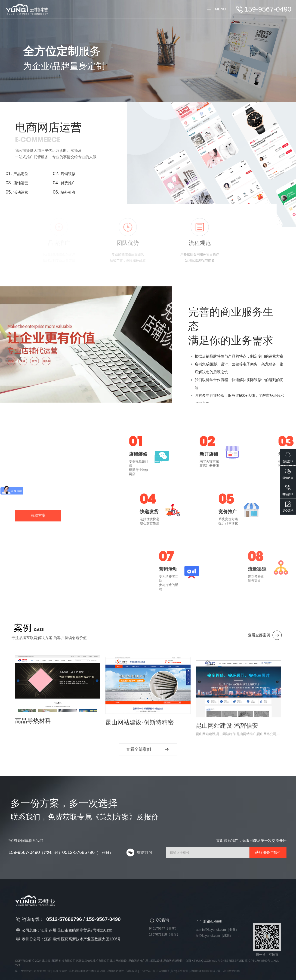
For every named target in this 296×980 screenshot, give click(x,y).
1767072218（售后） (164, 945)
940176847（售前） (163, 939)
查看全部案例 (276, 635)
